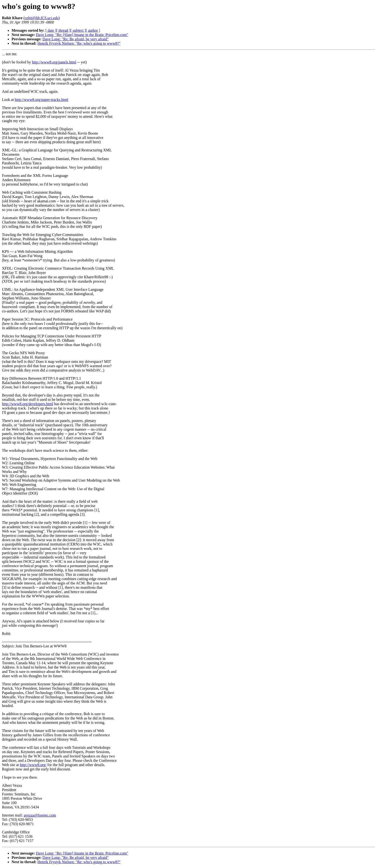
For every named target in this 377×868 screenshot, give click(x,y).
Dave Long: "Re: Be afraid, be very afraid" (76, 39)
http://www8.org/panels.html (54, 62)
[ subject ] (78, 30)
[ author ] (93, 30)
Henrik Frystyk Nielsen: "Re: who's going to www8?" (79, 43)
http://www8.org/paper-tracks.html (41, 100)
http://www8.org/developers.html (28, 404)
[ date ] (51, 30)
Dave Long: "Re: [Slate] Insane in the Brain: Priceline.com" (82, 35)
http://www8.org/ (33, 765)
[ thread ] (63, 30)
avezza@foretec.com (40, 815)
